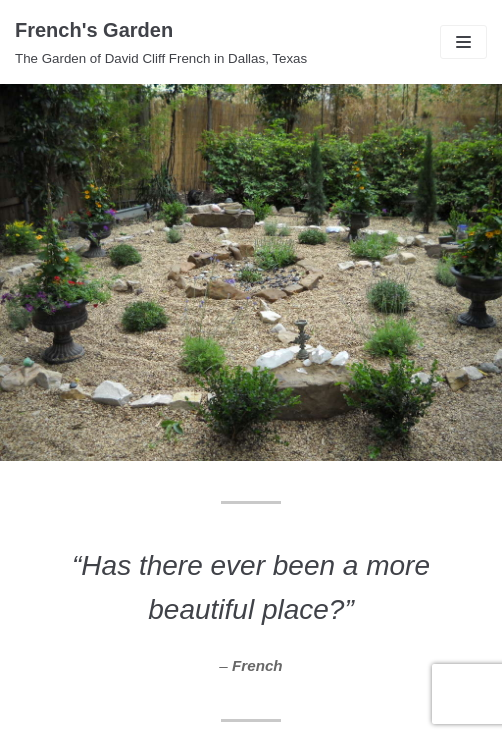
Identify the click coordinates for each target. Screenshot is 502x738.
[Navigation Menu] (463, 42)
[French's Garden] (161, 42)
